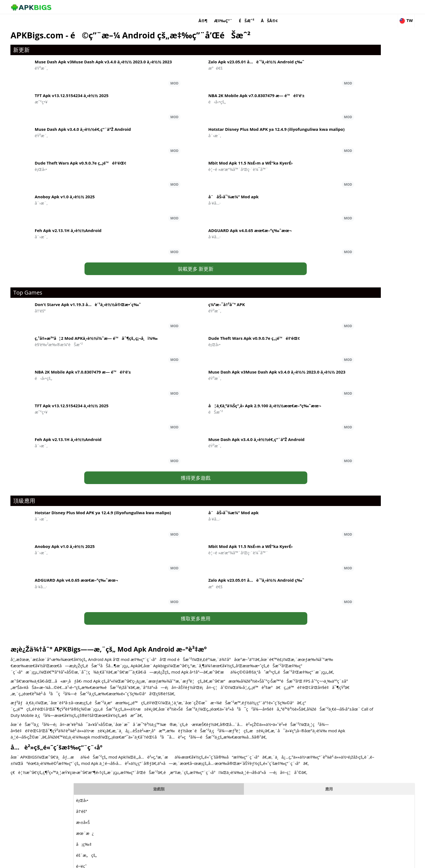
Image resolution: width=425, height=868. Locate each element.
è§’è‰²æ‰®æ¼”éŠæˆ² (319, 168)
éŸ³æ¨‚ (301, 135)
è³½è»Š (301, 157)
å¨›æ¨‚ (325, 427)
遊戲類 (314, 25)
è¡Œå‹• (301, 36)
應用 (356, 25)
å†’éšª (300, 47)
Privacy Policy (344, 861)
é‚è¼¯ (302, 113)
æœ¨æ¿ (303, 69)
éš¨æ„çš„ (305, 91)
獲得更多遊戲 (164, 472)
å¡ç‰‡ (302, 80)
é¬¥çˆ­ (300, 102)
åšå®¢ (329, 7)
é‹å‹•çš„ (303, 190)
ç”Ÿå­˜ (300, 212)
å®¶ (263, 7)
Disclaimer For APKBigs (310, 861)
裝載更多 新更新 (164, 250)
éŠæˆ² (306, 7)
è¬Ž (298, 146)
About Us (280, 861)
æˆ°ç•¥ (301, 201)
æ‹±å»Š (302, 58)
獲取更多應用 (164, 598)
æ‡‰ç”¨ (283, 7)
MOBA (301, 124)
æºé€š (325, 299)
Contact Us (369, 861)
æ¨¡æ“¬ (302, 179)
